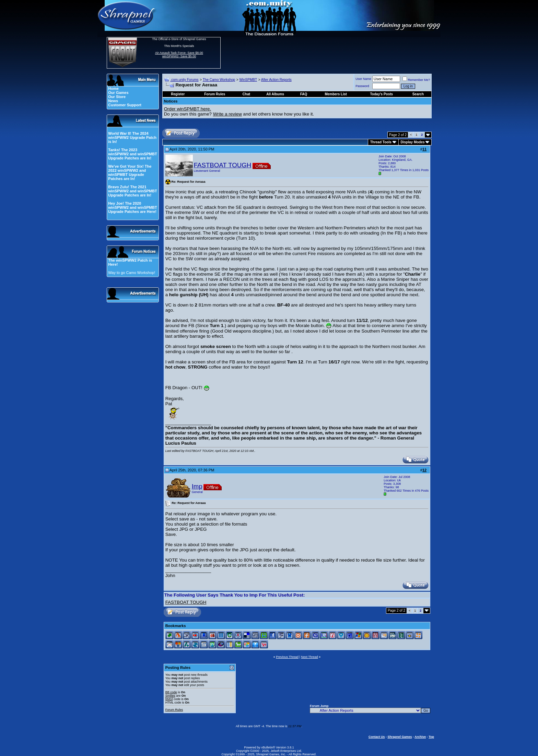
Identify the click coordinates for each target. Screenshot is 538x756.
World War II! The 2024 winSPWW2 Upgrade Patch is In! (132, 137)
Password (362, 86)
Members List (336, 94)
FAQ (304, 94)
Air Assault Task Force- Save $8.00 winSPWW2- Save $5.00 (179, 55)
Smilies (170, 696)
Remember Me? (416, 80)
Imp (197, 486)
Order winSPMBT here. (188, 109)
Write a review (227, 114)
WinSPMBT (248, 80)
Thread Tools (381, 142)
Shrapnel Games (400, 737)
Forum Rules (174, 710)
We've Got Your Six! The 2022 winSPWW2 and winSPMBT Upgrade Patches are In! (130, 172)
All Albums (275, 94)
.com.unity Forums (184, 80)
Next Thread (309, 657)
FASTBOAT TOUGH (223, 165)
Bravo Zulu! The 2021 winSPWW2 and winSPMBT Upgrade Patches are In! (132, 191)
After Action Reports (276, 80)
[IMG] (169, 699)
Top (431, 737)
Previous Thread (287, 657)
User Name (363, 79)
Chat (246, 94)
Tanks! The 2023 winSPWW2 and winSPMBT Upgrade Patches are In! (132, 154)
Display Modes (413, 142)
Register (178, 94)
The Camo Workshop (219, 80)
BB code (171, 692)
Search (418, 94)
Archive (420, 737)
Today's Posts (382, 94)
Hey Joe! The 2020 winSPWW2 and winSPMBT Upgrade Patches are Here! (132, 207)
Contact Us (377, 737)
